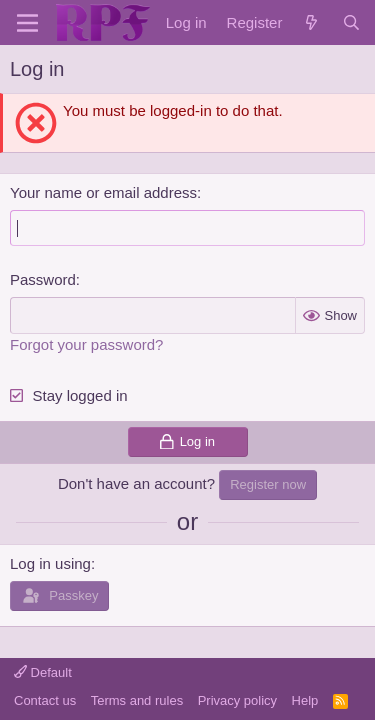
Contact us (45, 700)
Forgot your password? (86, 344)
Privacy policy (237, 700)
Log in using (50, 563)
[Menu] (27, 23)
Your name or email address (103, 192)
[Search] (351, 22)
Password (43, 279)
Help (305, 700)
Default (43, 672)
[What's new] (311, 22)
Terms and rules (137, 700)
